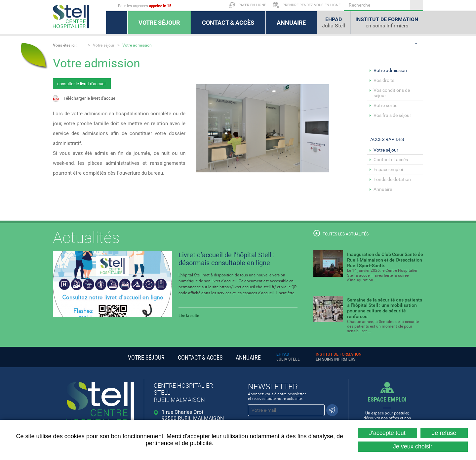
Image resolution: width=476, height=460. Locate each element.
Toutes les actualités (341, 233)
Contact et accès (391, 159)
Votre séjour (104, 45)
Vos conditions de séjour (392, 93)
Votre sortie (385, 105)
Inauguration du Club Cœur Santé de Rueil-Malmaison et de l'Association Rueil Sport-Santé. (385, 260)
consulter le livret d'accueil (82, 84)
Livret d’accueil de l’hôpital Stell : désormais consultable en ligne (227, 259)
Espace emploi (388, 169)
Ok (416, 5)
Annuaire (383, 189)
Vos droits (384, 80)
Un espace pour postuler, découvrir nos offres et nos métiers (387, 410)
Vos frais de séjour (392, 115)
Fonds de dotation (392, 179)
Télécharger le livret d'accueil (90, 98)
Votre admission (137, 45)
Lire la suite (189, 316)
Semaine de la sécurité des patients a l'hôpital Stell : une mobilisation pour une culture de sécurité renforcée (385, 308)
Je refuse (444, 433)
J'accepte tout (387, 433)
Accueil (82, 45)
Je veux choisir (413, 446)
